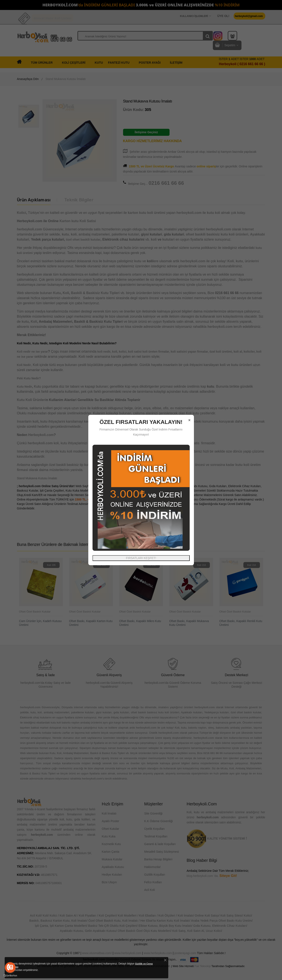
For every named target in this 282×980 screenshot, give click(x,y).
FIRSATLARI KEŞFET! (141, 558)
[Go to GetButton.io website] (10, 976)
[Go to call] (10, 967)
